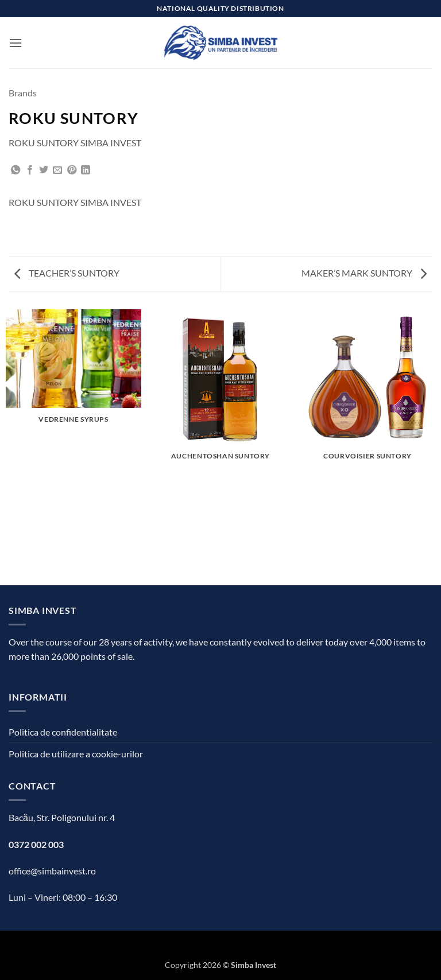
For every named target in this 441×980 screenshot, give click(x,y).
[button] (16, 43)
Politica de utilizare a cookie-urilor (76, 754)
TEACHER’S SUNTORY (67, 273)
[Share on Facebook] (30, 170)
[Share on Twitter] (44, 170)
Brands (23, 93)
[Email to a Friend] (57, 170)
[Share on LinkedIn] (86, 170)
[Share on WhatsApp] (16, 170)
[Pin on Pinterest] (72, 170)
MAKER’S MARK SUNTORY (364, 273)
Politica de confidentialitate (63, 732)
